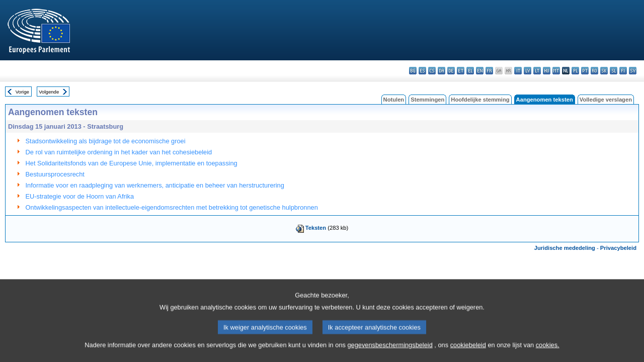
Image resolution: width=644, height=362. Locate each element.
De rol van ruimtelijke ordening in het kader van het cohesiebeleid (119, 152)
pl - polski (575, 71)
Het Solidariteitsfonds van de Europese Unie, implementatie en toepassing (132, 163)
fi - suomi (623, 71)
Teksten (316, 228)
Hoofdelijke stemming (480, 100)
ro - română (594, 71)
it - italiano (518, 71)
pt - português (585, 71)
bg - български (413, 71)
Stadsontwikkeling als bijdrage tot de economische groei (106, 141)
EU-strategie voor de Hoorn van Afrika (80, 196)
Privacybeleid (618, 248)
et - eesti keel (461, 71)
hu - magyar (547, 71)
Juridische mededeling (565, 248)
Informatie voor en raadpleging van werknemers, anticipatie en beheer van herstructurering (155, 185)
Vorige (22, 92)
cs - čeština (432, 71)
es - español (422, 71)
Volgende (49, 92)
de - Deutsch (451, 71)
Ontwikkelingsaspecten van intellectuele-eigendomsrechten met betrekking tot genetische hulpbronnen (172, 207)
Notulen (394, 100)
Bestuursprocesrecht (55, 174)
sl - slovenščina (614, 71)
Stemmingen (427, 100)
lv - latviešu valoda (528, 71)
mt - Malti (556, 71)
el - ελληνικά (470, 71)
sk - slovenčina (604, 71)
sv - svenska (633, 71)
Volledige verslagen (606, 100)
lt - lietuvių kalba (537, 71)
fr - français (489, 71)
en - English (480, 71)
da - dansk (441, 71)
